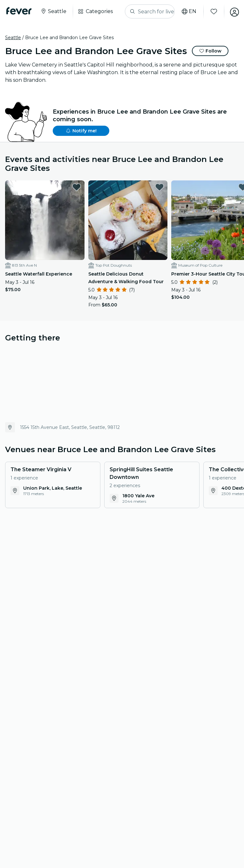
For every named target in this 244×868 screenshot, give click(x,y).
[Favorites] (211, 11)
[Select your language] (186, 11)
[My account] (232, 11)
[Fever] (20, 11)
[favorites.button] (70, 187)
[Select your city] (55, 11)
